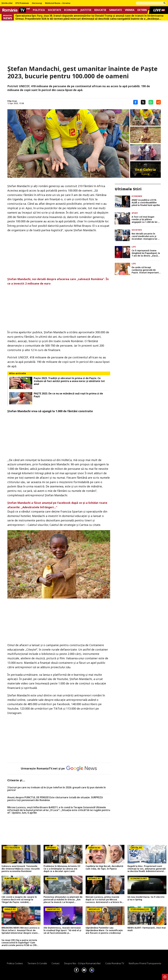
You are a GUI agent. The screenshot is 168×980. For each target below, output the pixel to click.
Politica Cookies (15, 963)
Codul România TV (115, 963)
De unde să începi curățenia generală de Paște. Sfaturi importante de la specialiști (146, 270)
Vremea (130, 10)
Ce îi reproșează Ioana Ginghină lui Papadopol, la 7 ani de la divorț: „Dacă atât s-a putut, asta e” (146, 253)
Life (134, 247)
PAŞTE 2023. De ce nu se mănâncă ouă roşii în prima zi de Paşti (68, 395)
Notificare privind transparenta (145, 963)
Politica (39, 10)
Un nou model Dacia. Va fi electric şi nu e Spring (146, 898)
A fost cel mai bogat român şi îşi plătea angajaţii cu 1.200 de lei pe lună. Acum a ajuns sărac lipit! (146, 219)
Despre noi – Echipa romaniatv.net (82, 963)
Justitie (86, 10)
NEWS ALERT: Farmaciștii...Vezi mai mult (147, 929)
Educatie (100, 10)
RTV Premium (22, 3)
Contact (56, 963)
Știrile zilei (7, 3)
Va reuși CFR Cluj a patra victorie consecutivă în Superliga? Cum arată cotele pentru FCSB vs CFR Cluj (19, 943)
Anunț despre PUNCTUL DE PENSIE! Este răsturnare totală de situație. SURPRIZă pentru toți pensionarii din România (55, 799)
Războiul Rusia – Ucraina (58, 3)
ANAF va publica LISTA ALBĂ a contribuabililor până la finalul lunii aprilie (146, 203)
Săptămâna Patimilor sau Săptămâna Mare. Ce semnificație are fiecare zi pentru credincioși (104, 930)
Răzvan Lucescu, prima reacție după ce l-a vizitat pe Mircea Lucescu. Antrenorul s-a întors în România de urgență (104, 900)
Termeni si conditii (37, 963)
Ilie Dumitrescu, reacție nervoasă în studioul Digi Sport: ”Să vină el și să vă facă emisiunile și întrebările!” (62, 930)
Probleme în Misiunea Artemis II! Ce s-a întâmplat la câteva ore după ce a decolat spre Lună (62, 869)
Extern (142, 10)
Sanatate (116, 10)
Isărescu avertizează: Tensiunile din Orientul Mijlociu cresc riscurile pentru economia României (21, 869)
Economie (71, 10)
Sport (135, 213)
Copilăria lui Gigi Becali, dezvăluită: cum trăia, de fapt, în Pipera (105, 868)
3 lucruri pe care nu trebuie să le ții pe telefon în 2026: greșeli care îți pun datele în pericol (57, 789)
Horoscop (37, 3)
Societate (54, 10)
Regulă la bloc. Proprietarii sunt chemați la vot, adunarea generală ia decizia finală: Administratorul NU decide (147, 869)
